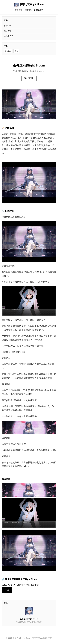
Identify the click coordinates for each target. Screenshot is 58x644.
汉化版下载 (39, 10)
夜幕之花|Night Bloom (29, 5)
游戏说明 (18, 10)
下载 (7, 590)
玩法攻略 (28, 10)
